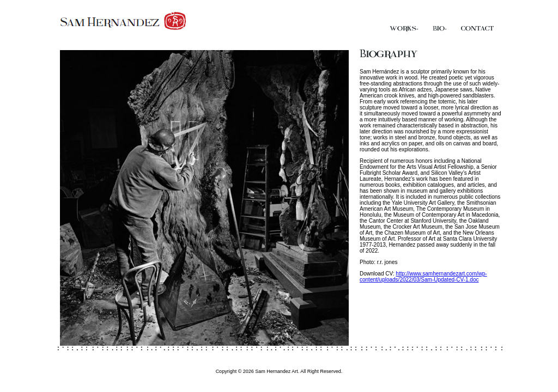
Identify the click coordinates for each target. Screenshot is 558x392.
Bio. (440, 29)
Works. (404, 29)
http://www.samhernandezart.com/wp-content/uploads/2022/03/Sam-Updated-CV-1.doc (423, 277)
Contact (477, 29)
